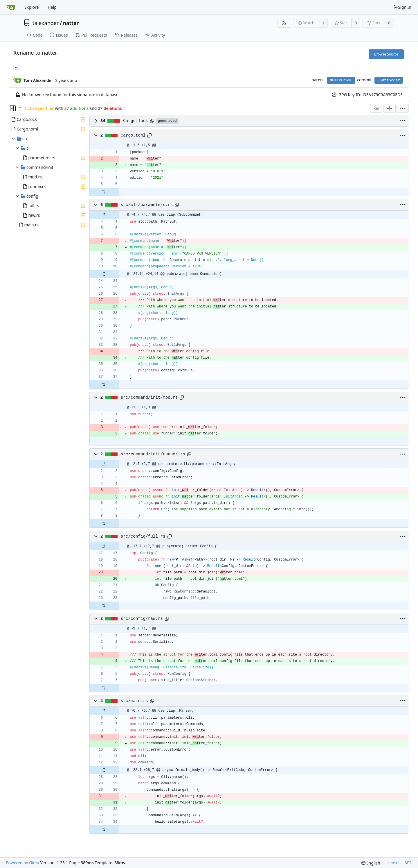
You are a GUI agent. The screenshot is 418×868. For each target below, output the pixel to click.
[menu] (403, 108)
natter (71, 23)
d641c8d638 (341, 80)
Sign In (402, 7)
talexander (46, 23)
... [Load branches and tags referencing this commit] (17, 67)
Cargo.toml (133, 135)
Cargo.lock (136, 121)
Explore (31, 7)
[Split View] (390, 108)
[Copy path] (152, 121)
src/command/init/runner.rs (153, 454)
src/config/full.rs (143, 536)
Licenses (392, 863)
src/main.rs (134, 701)
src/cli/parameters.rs (147, 205)
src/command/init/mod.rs (149, 398)
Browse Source (386, 54)
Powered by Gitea (22, 863)
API (408, 863)
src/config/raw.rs (142, 619)
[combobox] (376, 108)
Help (52, 7)
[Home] (11, 7)
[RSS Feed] (284, 23)
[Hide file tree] (13, 108)
